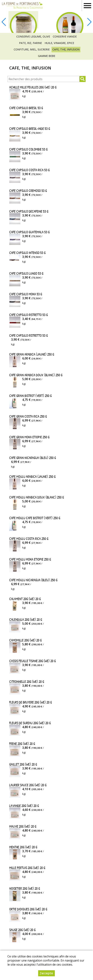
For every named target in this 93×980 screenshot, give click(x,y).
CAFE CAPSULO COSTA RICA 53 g (29, 170)
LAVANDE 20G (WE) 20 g (24, 806)
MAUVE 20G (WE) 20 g (23, 826)
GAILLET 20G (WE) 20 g (23, 764)
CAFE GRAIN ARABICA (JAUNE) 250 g (32, 354)
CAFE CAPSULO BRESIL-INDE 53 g (30, 129)
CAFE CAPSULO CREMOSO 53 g (28, 191)
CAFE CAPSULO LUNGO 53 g (26, 273)
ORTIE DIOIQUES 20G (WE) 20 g (28, 909)
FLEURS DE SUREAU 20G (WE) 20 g (30, 723)
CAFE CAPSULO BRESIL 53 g (26, 108)
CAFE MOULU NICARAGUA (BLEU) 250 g (33, 580)
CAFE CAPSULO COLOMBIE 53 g (28, 149)
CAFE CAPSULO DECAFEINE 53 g (29, 211)
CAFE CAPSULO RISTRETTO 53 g (29, 315)
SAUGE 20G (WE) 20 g (22, 930)
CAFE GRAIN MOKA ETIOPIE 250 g (29, 437)
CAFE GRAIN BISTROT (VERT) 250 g (30, 396)
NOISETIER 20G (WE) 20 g (25, 888)
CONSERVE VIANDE (65, 36)
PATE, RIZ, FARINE (30, 43)
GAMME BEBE (47, 56)
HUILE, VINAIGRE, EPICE (59, 43)
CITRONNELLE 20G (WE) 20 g (27, 682)
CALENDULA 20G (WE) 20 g (26, 620)
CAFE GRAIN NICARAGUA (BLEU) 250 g (33, 458)
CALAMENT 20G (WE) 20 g (25, 599)
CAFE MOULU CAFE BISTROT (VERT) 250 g (35, 518)
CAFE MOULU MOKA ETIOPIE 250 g (30, 559)
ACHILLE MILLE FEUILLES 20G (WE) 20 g (33, 87)
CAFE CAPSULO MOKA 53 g (26, 294)
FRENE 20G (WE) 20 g (22, 744)
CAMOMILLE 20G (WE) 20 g (25, 640)
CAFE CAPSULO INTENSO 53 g (27, 253)
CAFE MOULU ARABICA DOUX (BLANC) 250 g (37, 497)
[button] (89, 22)
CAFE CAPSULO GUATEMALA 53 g (29, 232)
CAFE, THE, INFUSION (66, 49)
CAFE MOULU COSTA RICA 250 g (29, 539)
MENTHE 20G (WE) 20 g (23, 847)
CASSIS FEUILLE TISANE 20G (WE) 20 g (33, 661)
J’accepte (46, 973)
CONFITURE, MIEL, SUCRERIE (32, 49)
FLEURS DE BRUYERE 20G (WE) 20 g (31, 702)
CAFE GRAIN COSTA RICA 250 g (28, 416)
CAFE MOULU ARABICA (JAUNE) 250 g (32, 477)
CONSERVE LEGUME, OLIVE (33, 36)
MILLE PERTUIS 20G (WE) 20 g (27, 868)
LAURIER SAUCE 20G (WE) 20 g (28, 785)
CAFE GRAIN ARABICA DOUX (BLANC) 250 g (36, 375)
